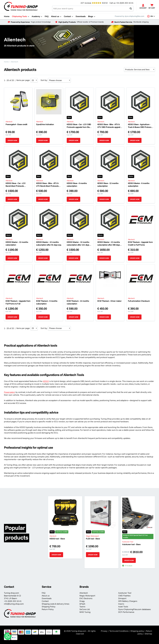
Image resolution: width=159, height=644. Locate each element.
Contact (45, 601)
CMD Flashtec (124, 596)
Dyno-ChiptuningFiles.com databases (134, 609)
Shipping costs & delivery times (55, 604)
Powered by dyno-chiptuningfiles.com (129, 16)
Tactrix (82, 607)
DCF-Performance (126, 612)
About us (46, 596)
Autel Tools (123, 607)
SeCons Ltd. (85, 609)
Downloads (47, 598)
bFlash (82, 604)
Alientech (84, 593)
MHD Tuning (85, 612)
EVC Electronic (86, 598)
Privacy (104, 631)
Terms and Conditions (119, 631)
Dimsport (122, 598)
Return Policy (48, 609)
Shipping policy (137, 631)
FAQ (44, 593)
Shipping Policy (49, 607)
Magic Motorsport (87, 596)
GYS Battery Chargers (128, 601)
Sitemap (148, 634)
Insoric (121, 604)
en (151, 16)
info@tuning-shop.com (14, 604)
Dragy (82, 601)
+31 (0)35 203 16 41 (125, 3)
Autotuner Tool (125, 593)
